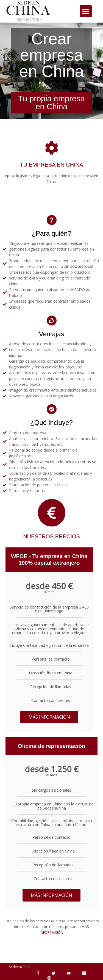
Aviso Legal (21, 973)
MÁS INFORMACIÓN (49, 717)
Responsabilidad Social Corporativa (65, 967)
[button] (86, 11)
